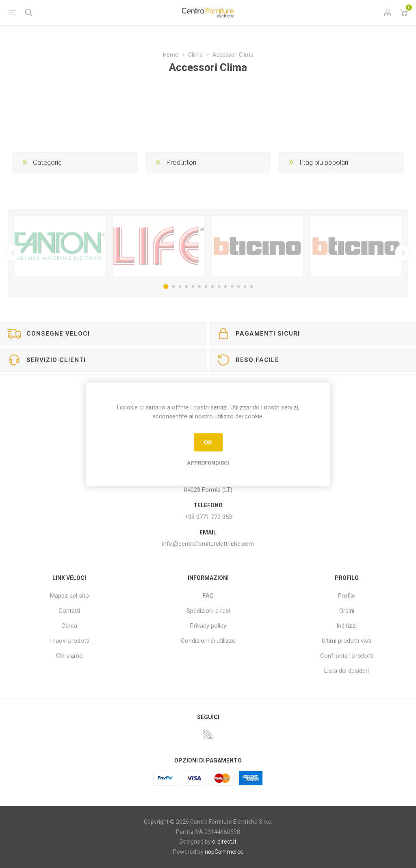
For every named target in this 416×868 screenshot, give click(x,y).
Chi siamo (69, 656)
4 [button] (186, 286)
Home (171, 55)
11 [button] (232, 286)
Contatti (69, 611)
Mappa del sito (69, 596)
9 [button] (219, 286)
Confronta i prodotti (347, 656)
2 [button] (173, 286)
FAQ (208, 596)
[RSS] (208, 734)
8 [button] (212, 286)
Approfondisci (208, 462)
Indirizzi (347, 626)
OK (208, 442)
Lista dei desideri (347, 671)
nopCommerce (224, 852)
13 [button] (245, 286)
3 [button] (180, 286)
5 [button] (193, 286)
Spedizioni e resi (208, 611)
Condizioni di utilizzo (208, 641)
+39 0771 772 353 (208, 517)
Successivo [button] (403, 252)
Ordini (347, 611)
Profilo (347, 596)
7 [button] (206, 286)
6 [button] (199, 286)
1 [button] (166, 286)
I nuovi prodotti (69, 641)
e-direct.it (224, 842)
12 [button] (238, 286)
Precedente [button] (13, 252)
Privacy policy (208, 626)
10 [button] (225, 286)
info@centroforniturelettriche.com (208, 544)
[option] (60, 246)
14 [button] (251, 286)
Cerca (69, 626)
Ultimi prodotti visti (347, 641)
